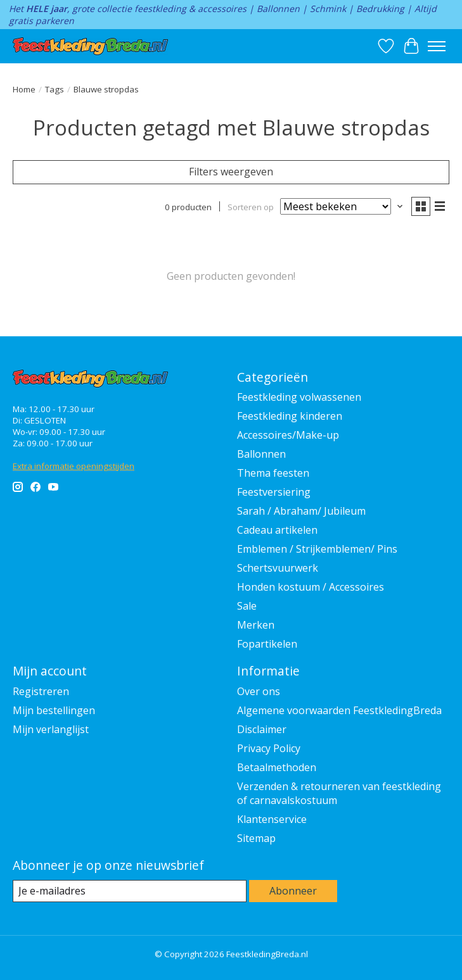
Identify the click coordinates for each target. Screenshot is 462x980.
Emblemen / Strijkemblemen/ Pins (317, 549)
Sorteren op (251, 207)
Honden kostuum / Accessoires (311, 587)
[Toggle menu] (437, 46)
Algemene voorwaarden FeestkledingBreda (339, 710)
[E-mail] (130, 891)
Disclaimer (262, 729)
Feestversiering (274, 492)
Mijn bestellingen (54, 710)
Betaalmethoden (277, 767)
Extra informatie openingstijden (74, 466)
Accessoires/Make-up (288, 435)
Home (24, 89)
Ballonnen (261, 454)
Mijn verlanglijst (51, 729)
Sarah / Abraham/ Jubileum (301, 511)
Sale (247, 606)
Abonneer (293, 891)
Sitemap (256, 838)
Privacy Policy (269, 748)
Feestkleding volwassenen (299, 397)
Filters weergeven (231, 172)
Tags (55, 89)
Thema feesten (273, 473)
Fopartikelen (267, 644)
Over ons (259, 691)
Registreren (41, 691)
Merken (256, 625)
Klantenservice (272, 819)
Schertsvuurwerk (278, 568)
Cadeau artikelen (277, 530)
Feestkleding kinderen (290, 416)
